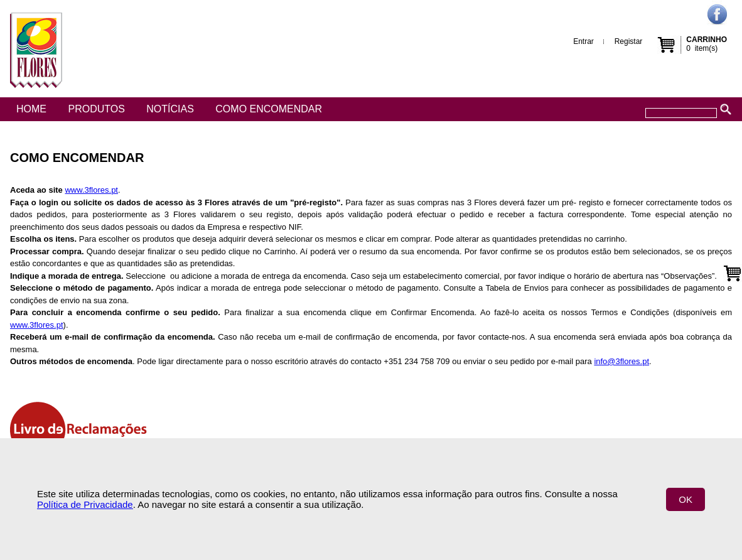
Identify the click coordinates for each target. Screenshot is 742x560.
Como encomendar (269, 109)
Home (31, 109)
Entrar (583, 41)
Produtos (96, 109)
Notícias (170, 109)
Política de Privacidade (85, 504)
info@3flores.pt (621, 361)
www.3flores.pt (91, 190)
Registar (629, 41)
